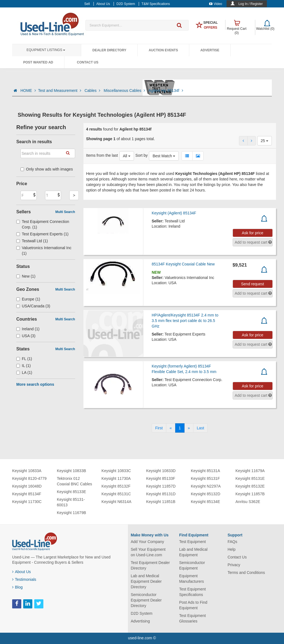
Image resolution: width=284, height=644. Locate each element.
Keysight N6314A (116, 502)
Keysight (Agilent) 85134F (174, 213)
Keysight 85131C (116, 494)
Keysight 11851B (161, 502)
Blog (17, 587)
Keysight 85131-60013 (71, 502)
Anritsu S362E (248, 502)
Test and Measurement (60, 91)
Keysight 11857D (161, 486)
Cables (93, 91)
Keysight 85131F (205, 478)
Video (216, 4)
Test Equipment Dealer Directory (150, 565)
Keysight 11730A (116, 478)
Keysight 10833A (27, 471)
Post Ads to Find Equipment (193, 605)
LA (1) (24, 372)
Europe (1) (28, 299)
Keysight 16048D (27, 486)
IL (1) (23, 366)
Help (232, 549)
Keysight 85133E (72, 492)
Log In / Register (251, 4)
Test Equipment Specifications (192, 592)
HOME (28, 91)
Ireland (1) (28, 329)
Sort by (141, 155)
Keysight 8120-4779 (29, 478)
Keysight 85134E (206, 502)
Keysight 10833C (116, 471)
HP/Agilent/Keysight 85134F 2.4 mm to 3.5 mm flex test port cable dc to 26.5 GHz (185, 321)
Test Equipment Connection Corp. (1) (43, 224)
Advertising (140, 621)
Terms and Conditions (246, 573)
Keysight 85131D (161, 494)
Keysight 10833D (161, 471)
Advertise (210, 50)
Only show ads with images (47, 169)
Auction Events (163, 50)
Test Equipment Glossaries (192, 618)
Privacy (234, 565)
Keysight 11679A (250, 471)
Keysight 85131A (206, 471)
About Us (22, 572)
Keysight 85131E (250, 478)
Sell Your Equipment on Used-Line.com (148, 552)
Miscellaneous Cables (125, 91)
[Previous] (171, 428)
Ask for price (253, 233)
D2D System (142, 613)
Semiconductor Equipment (192, 565)
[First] (159, 428)
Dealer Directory (109, 50)
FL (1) (24, 359)
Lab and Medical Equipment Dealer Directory (146, 581)
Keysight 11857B (250, 494)
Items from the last (102, 155)
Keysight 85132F (116, 486)
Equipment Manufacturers (191, 579)
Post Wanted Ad (38, 62)
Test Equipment (192, 542)
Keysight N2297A (206, 486)
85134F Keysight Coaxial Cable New (183, 264)
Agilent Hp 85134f (166, 91)
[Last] (200, 428)
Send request (252, 284)
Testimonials (24, 579)
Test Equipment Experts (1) (42, 234)
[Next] (189, 428)
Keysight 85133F (161, 478)
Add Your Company (147, 542)
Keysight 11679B (72, 513)
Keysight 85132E (250, 486)
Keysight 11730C (27, 502)
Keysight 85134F (27, 494)
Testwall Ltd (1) (32, 241)
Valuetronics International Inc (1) (44, 251)
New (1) (26, 276)
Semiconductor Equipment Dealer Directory (146, 600)
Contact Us (88, 62)
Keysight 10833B (72, 471)
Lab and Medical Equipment (193, 552)
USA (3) (26, 336)
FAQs (232, 542)
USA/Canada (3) (33, 306)
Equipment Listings (46, 50)
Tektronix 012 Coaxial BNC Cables (75, 481)
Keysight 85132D (206, 494)
